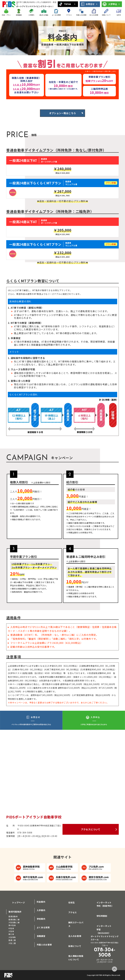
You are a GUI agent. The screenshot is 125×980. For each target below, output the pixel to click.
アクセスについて (91, 832)
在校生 (119, 15)
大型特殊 (12, 938)
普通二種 (12, 941)
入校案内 (31, 15)
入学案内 (41, 913)
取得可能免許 (15, 913)
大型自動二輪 (14, 923)
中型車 (11, 929)
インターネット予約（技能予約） (105, 906)
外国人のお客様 (81, 15)
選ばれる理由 (44, 15)
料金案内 (41, 904)
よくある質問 (56, 15)
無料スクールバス (73, 921)
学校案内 (41, 921)
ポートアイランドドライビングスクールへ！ (36, 4)
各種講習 (19, 15)
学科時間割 (98, 916)
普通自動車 (13, 917)
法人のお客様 (94, 15)
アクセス (69, 15)
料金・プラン (6, 15)
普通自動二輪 (14, 920)
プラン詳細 (110, 185)
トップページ (15, 904)
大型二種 (12, 944)
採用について (106, 15)
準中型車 (12, 926)
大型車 (11, 932)
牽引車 (11, 935)
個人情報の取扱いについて (77, 949)
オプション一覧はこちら (63, 114)
